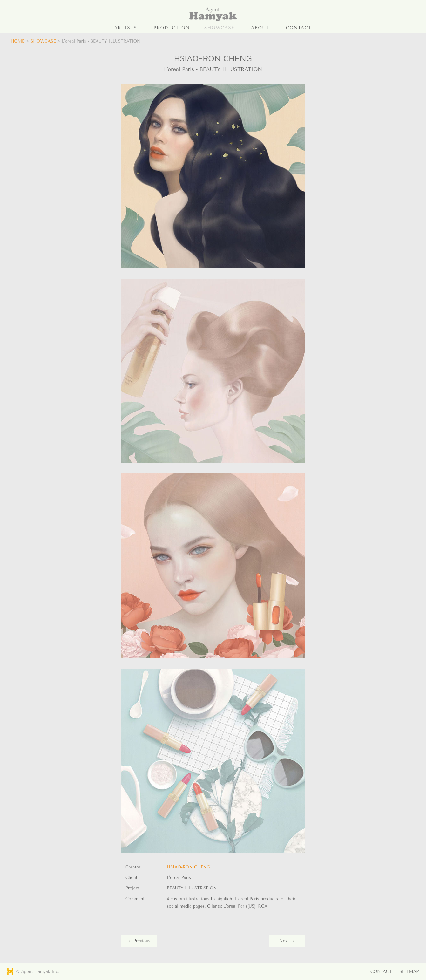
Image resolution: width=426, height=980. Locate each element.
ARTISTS (126, 28)
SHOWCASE (219, 28)
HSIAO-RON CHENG (188, 867)
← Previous (139, 941)
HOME (18, 41)
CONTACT (299, 28)
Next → (287, 941)
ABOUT (260, 28)
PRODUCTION (172, 28)
